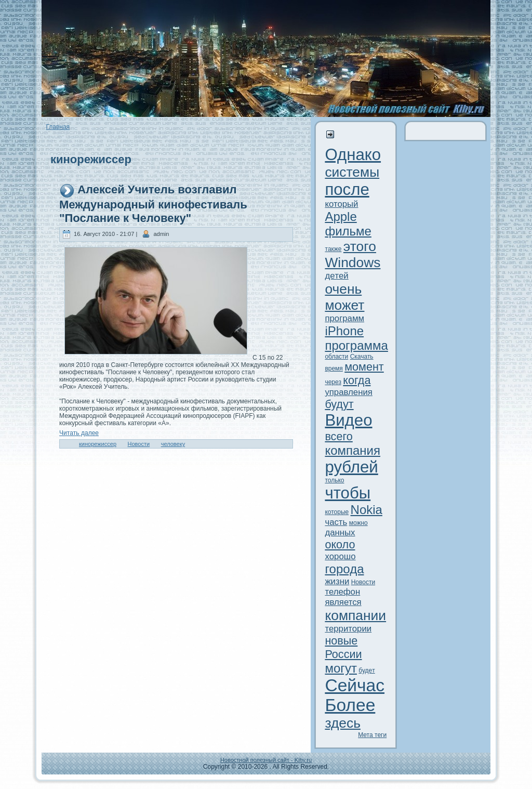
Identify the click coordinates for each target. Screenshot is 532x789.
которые (337, 512)
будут (339, 404)
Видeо (348, 420)
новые (341, 641)
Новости (139, 444)
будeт (367, 670)
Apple (341, 216)
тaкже (333, 249)
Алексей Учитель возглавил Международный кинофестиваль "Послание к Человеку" (153, 204)
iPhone (344, 331)
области (336, 357)
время (334, 369)
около (340, 544)
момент (364, 367)
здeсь (343, 723)
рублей (351, 467)
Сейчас (355, 685)
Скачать (362, 357)
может (344, 305)
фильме (348, 231)
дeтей (336, 276)
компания (353, 450)
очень (343, 289)
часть (336, 522)
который (341, 204)
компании (355, 615)
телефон (342, 592)
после (347, 189)
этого (360, 246)
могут (341, 668)
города (344, 569)
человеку (173, 444)
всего (338, 436)
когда (357, 380)
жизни (337, 581)
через (333, 382)
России (343, 654)
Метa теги (372, 735)
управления (349, 392)
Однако (353, 155)
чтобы (348, 493)
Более (350, 705)
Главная (58, 127)
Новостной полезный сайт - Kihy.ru (266, 760)
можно (358, 523)
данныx (340, 532)
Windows (353, 262)
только (334, 480)
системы (352, 172)
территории (348, 629)
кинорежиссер (98, 444)
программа (356, 345)
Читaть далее (79, 433)
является (343, 602)
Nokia (367, 510)
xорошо (340, 556)
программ (344, 318)
